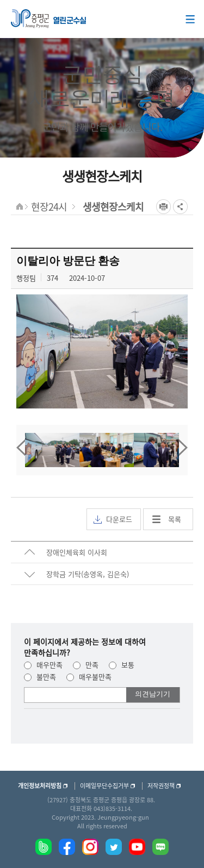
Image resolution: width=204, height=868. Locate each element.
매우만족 (43, 665)
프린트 (163, 207)
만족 (86, 665)
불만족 (40, 677)
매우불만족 (89, 677)
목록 (175, 519)
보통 (122, 665)
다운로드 (113, 519)
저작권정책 (161, 786)
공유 (180, 207)
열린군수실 (70, 21)
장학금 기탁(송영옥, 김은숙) (88, 574)
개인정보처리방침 (40, 786)
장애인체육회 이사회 (77, 552)
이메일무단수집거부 (104, 786)
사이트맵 (190, 19)
